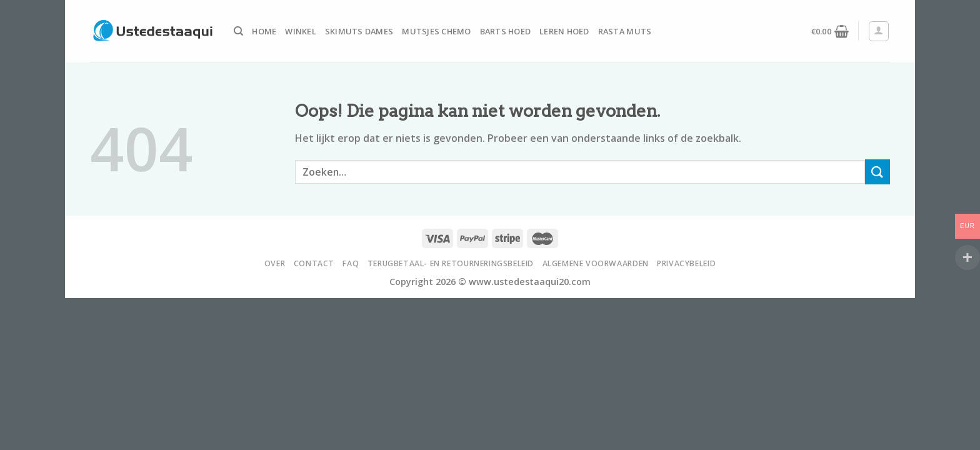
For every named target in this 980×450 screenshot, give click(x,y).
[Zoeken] (238, 31)
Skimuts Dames (359, 31)
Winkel (301, 31)
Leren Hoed (564, 31)
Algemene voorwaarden (596, 263)
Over (275, 263)
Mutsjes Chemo (436, 31)
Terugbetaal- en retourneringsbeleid (451, 263)
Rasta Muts (625, 31)
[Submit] (877, 172)
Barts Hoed (506, 31)
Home (264, 31)
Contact (314, 263)
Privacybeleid (686, 263)
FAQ (351, 263)
